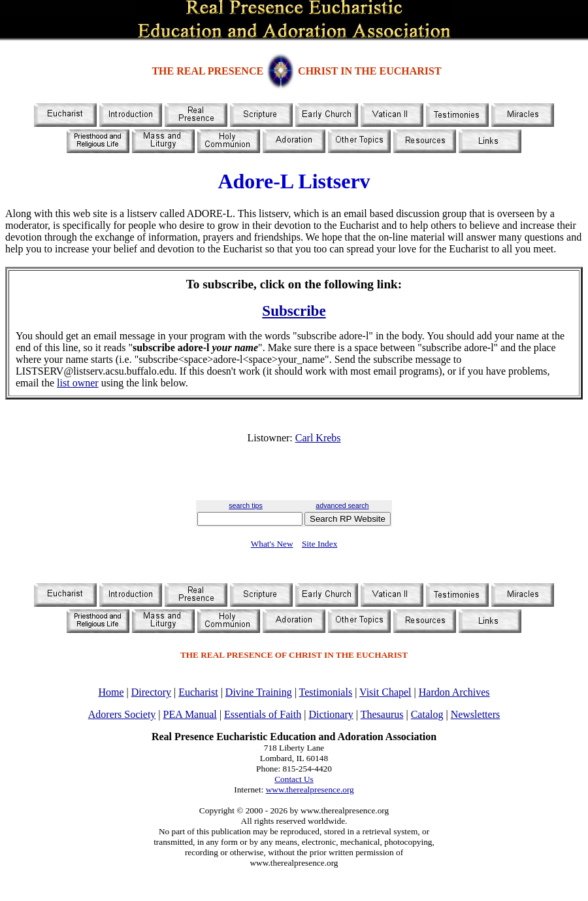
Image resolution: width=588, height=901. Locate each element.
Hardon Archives (454, 692)
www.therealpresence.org (310, 790)
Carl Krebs (318, 438)
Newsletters (476, 714)
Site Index (319, 544)
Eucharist (198, 692)
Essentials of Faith (263, 714)
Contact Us (294, 779)
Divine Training (259, 692)
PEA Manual (190, 714)
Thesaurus (382, 714)
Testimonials (326, 692)
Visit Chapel (385, 692)
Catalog (427, 714)
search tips (246, 505)
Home (111, 692)
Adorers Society (122, 714)
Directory (151, 692)
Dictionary (331, 714)
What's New (272, 544)
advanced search (342, 505)
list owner (78, 383)
